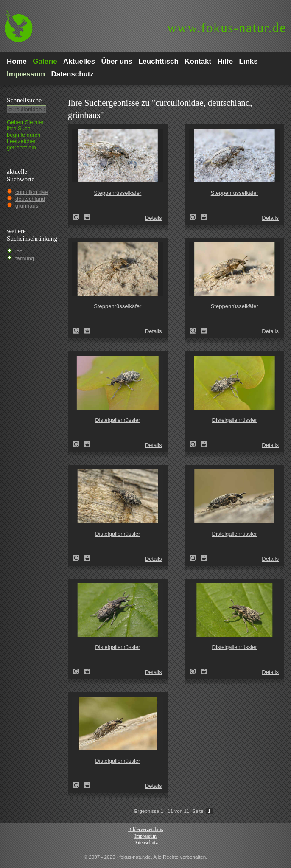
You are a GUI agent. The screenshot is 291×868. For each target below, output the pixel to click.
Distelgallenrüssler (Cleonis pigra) (79, 444)
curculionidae (32, 192)
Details (154, 218)
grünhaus (27, 206)
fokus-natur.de (227, 28)
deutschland (30, 199)
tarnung (25, 258)
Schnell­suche (24, 100)
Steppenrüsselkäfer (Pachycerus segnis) (79, 217)
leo (19, 251)
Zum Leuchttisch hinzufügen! (87, 217)
